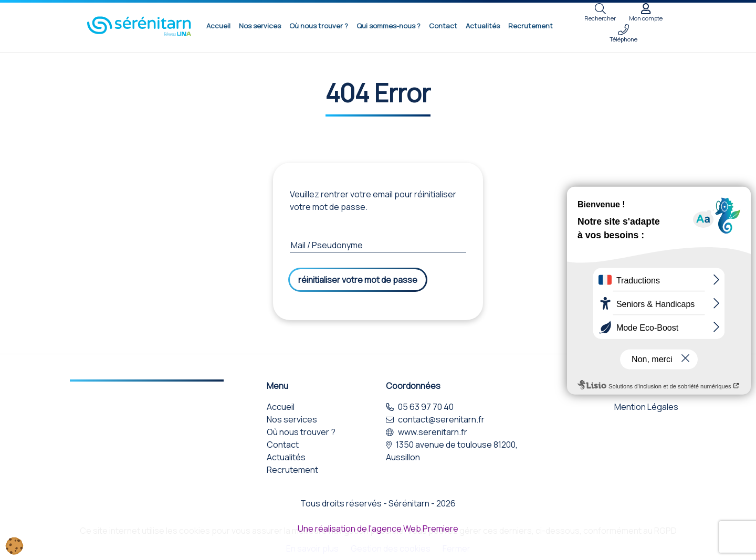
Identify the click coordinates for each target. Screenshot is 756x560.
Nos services (260, 26)
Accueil (218, 26)
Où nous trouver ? (319, 26)
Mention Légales (646, 407)
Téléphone (623, 34)
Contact (443, 26)
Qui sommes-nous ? (388, 26)
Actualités (483, 26)
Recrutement (531, 26)
